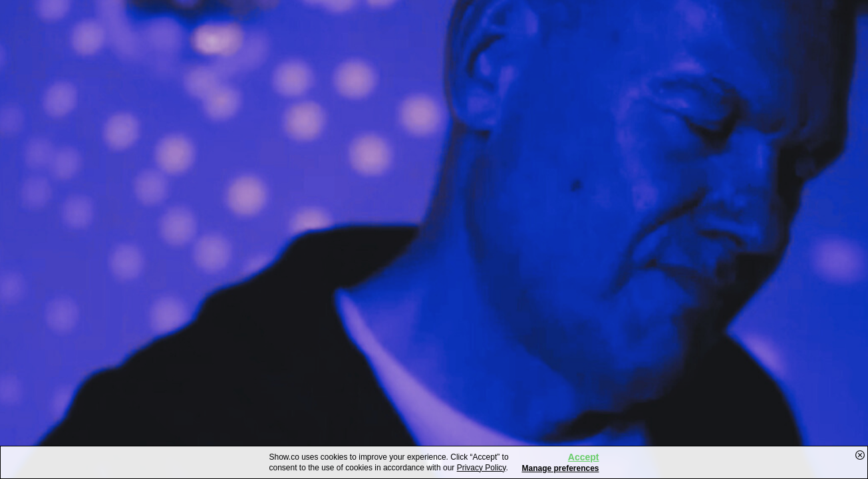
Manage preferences (560, 468)
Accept (584, 457)
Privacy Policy (482, 468)
